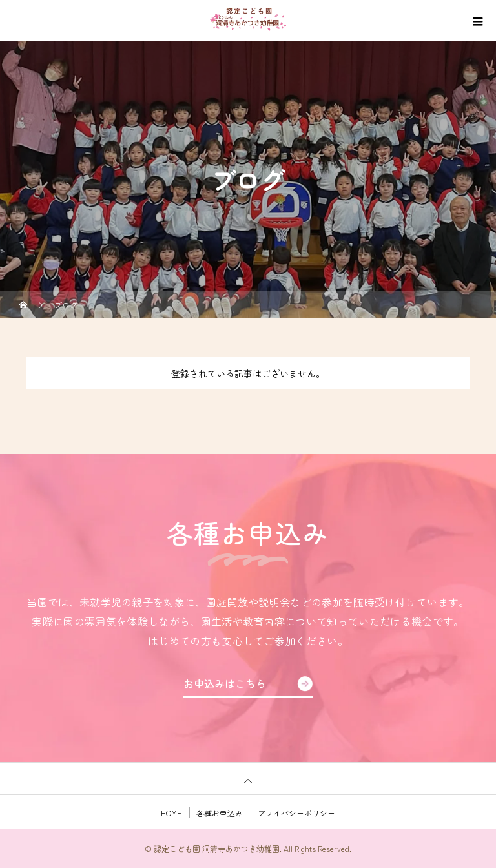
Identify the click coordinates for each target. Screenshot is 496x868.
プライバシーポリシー (296, 813)
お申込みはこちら (225, 684)
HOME (171, 813)
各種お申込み (220, 813)
